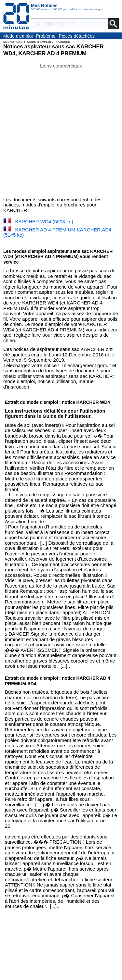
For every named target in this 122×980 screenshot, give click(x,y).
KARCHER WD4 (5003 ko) (44, 222)
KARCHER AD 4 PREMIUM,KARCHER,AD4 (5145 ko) (57, 232)
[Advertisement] (61, 130)
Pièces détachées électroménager (77, 36)
